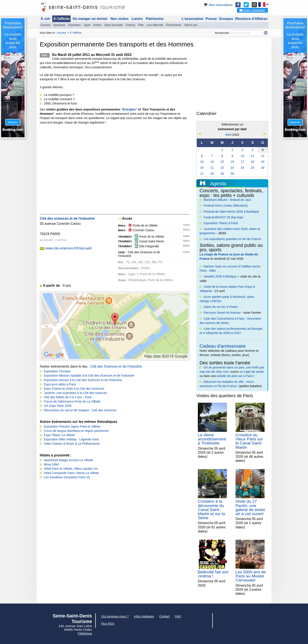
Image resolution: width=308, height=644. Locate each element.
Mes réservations (218, 5)
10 (242, 156)
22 (222, 168)
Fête (141, 25)
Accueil (61, 33)
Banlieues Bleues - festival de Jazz (227, 200)
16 (232, 162)
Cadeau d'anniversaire (223, 346)
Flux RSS (108, 624)
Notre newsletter (252, 10)
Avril (228, 135)
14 (212, 162)
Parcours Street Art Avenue (222, 313)
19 (263, 162)
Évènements (174, 25)
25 (253, 168)
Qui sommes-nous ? (115, 616)
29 (222, 174)
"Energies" (129, 109)
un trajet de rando (252, 372)
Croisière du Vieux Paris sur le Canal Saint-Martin (249, 441)
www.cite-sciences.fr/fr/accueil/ (68, 248)
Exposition (75, 25)
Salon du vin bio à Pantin (221, 307)
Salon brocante (114, 25)
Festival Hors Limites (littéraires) (226, 206)
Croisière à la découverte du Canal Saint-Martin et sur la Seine (211, 510)
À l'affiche (61, 19)
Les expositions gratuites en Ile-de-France (232, 239)
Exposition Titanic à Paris (221, 223)
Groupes (226, 19)
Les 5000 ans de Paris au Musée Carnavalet (251, 576)
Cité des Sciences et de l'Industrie (116, 366)
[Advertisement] (232, 78)
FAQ (178, 616)
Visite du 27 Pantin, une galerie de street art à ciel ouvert (250, 508)
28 (212, 174)
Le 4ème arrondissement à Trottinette (212, 439)
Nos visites (120, 19)
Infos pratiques (144, 616)
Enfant (97, 25)
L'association (193, 19)
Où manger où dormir (90, 19)
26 (263, 168)
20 (202, 168)
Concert (45, 25)
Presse (211, 19)
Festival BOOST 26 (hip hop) (223, 217)
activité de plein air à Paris (235, 376)
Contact (164, 616)
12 (263, 156)
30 (232, 174)
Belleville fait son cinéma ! (213, 574)
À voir (45, 19)
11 (253, 156)
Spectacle (59, 25)
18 (253, 162)
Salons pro (191, 25)
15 (222, 162)
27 (202, 174)
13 (202, 162)
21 (212, 168)
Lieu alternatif (155, 25)
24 (242, 168)
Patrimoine (155, 19)
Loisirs (137, 19)
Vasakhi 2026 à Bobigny (220, 276)
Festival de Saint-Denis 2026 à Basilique (231, 212)
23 (232, 168)
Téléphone (85, 634)
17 (242, 162)
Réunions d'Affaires (251, 19)
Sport (87, 25)
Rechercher (222, 33)
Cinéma (130, 25)
